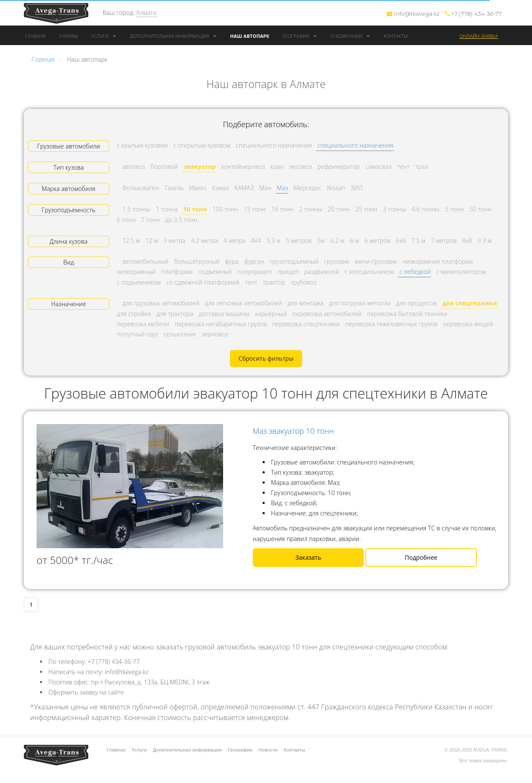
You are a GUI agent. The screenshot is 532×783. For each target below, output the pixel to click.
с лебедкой (415, 272)
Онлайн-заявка (479, 36)
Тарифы (68, 36)
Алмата (146, 13)
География (300, 36)
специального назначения (355, 145)
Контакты (396, 36)
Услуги (104, 36)
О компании (351, 36)
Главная (35, 36)
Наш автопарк (250, 36)
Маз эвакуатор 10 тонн (293, 431)
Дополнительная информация (173, 36)
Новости (268, 750)
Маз (283, 188)
